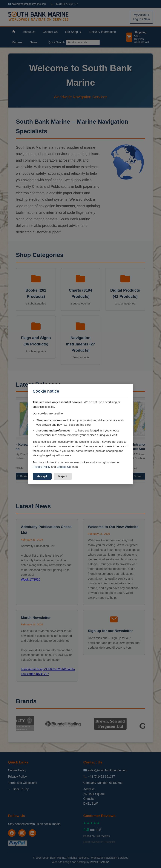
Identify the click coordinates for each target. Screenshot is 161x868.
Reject (63, 476)
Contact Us (64, 467)
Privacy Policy (42, 467)
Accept (42, 476)
